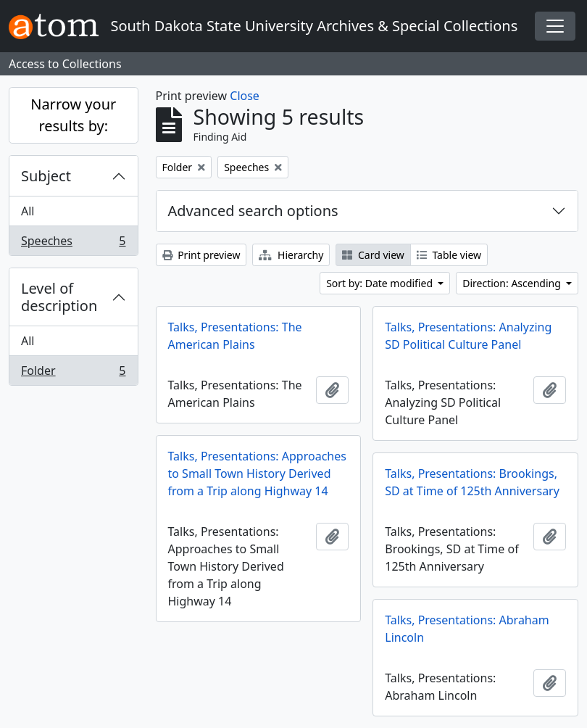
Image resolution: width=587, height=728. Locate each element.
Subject (46, 176)
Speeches (73, 244)
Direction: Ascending (513, 283)
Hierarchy (291, 255)
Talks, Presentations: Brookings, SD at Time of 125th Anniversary (472, 482)
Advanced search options (253, 211)
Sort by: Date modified (381, 283)
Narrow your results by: (73, 115)
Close (245, 96)
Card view (373, 255)
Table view (449, 255)
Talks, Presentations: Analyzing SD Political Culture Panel (468, 336)
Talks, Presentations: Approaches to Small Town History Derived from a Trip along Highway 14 (257, 473)
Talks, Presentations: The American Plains (235, 336)
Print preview (201, 255)
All (28, 211)
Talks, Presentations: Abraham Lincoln (467, 629)
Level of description (59, 297)
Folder (73, 373)
